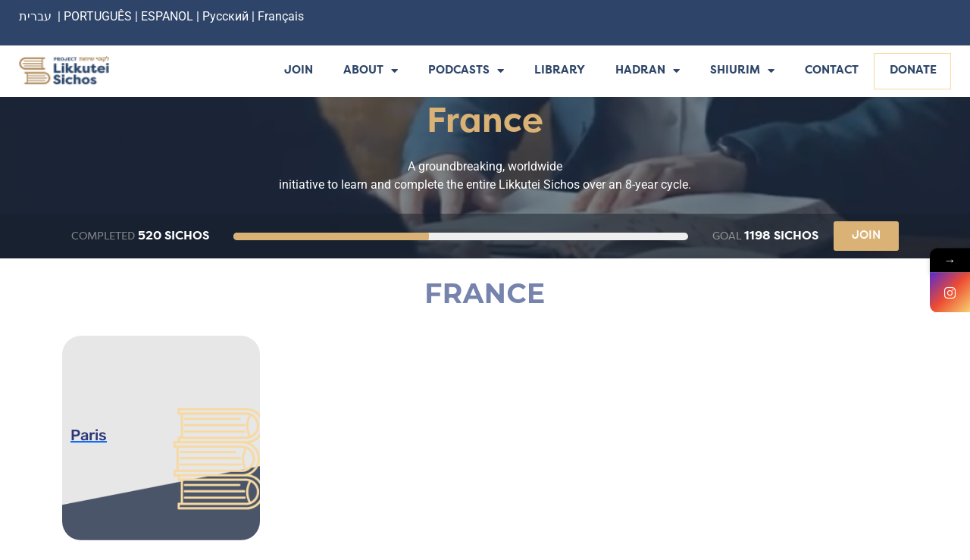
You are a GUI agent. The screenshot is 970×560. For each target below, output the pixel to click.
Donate (913, 71)
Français (281, 16)
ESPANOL (167, 16)
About (371, 72)
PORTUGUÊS (98, 16)
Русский (227, 16)
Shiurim (742, 72)
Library (560, 71)
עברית (35, 16)
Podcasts (466, 72)
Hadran (648, 72)
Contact (832, 71)
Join (299, 71)
